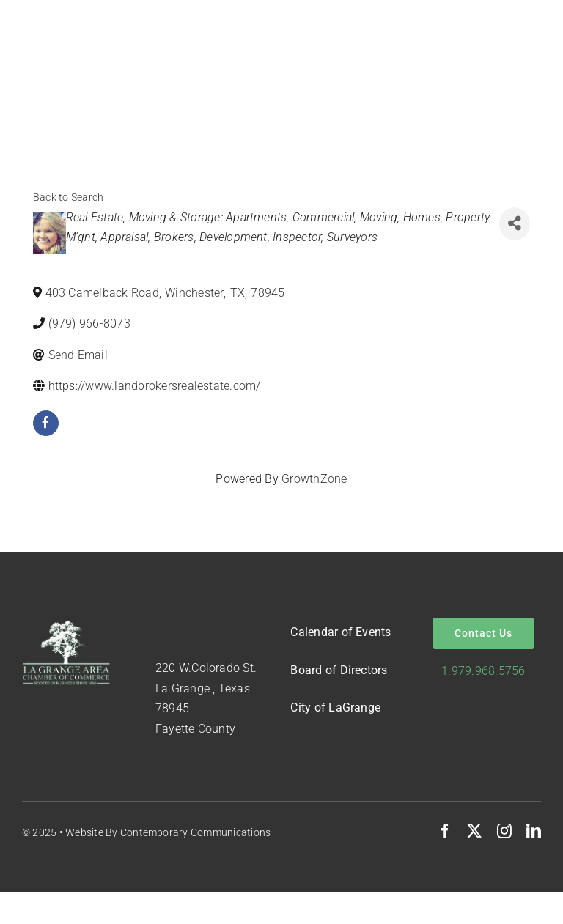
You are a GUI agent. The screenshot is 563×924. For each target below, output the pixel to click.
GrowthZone (314, 479)
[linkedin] (534, 831)
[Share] (515, 224)
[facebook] (46, 423)
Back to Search (68, 197)
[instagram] (504, 831)
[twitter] (474, 831)
